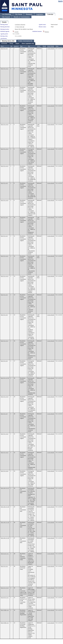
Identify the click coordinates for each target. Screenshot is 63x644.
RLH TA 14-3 (4, 236)
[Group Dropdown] (11, 44)
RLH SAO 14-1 (5, 554)
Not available (16, 34)
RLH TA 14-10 (5, 124)
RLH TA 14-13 (5, 106)
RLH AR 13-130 (5, 538)
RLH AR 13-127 (5, 488)
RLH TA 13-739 (5, 378)
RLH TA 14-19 (5, 276)
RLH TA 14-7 (4, 414)
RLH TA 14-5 (4, 361)
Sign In (60, 1)
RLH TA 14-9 (4, 183)
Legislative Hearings (20, 25)
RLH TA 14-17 (5, 341)
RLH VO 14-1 (4, 566)
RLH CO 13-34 (5, 588)
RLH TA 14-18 (5, 397)
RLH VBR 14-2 (5, 610)
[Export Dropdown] (17, 44)
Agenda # (16, 46)
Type (21, 46)
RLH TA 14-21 (5, 256)
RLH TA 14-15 (5, 166)
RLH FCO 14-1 (5, 598)
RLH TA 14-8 (4, 217)
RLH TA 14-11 (5, 87)
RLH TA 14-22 (5, 434)
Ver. (11, 46)
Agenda (16, 32)
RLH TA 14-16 (5, 200)
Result (44, 46)
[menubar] (18, 44)
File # (2, 46)
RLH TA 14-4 (4, 295)
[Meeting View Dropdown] (28, 44)
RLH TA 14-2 (4, 49)
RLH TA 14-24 (5, 471)
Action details (51, 49)
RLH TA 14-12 (5, 69)
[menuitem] (4, 44)
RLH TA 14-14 (5, 149)
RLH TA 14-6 (4, 315)
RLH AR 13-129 (5, 522)
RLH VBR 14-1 (5, 623)
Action (38, 46)
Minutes (47, 32)
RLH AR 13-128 (5, 507)
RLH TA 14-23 (5, 453)
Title (29, 46)
